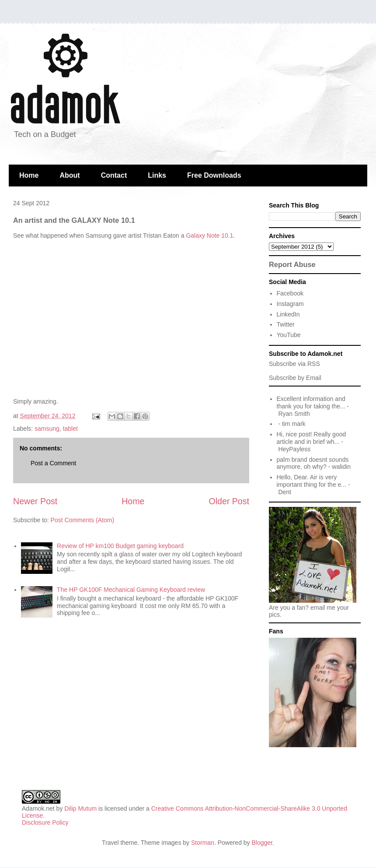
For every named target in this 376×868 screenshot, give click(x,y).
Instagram (290, 304)
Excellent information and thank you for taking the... (311, 402)
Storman (203, 843)
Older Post (229, 501)
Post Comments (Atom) (82, 520)
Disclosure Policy (45, 822)
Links (157, 175)
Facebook (290, 293)
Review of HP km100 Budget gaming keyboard (120, 546)
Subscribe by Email (295, 378)
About (70, 175)
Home (29, 175)
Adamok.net (38, 808)
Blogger (262, 843)
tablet (70, 429)
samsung (47, 429)
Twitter (286, 324)
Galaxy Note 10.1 (209, 235)
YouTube (289, 335)
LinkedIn (288, 314)
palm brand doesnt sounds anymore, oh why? (313, 463)
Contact (114, 175)
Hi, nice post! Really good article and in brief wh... (312, 438)
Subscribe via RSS (294, 364)
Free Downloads (214, 175)
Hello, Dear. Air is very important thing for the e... (312, 481)
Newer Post (35, 501)
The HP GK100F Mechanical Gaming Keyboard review (131, 590)
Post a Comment (53, 463)
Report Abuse (292, 264)
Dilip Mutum (80, 808)
